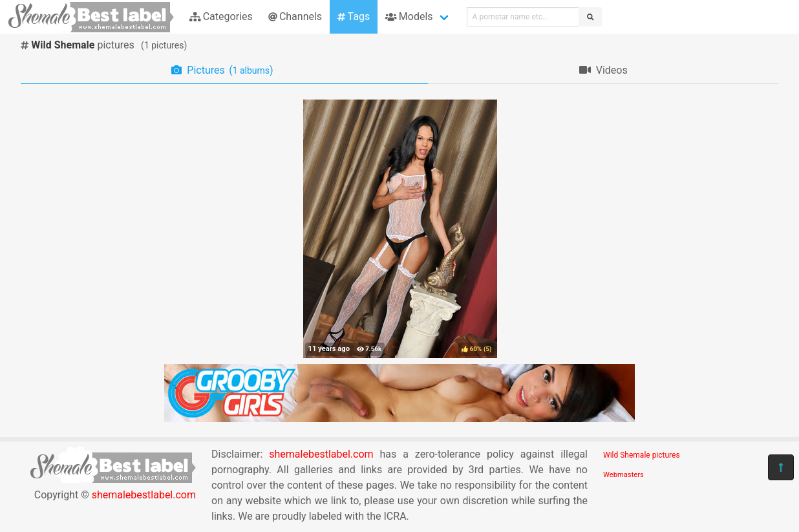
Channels (295, 16)
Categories (221, 16)
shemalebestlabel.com (144, 495)
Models (409, 16)
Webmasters (623, 475)
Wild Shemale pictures (642, 455)
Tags (354, 16)
